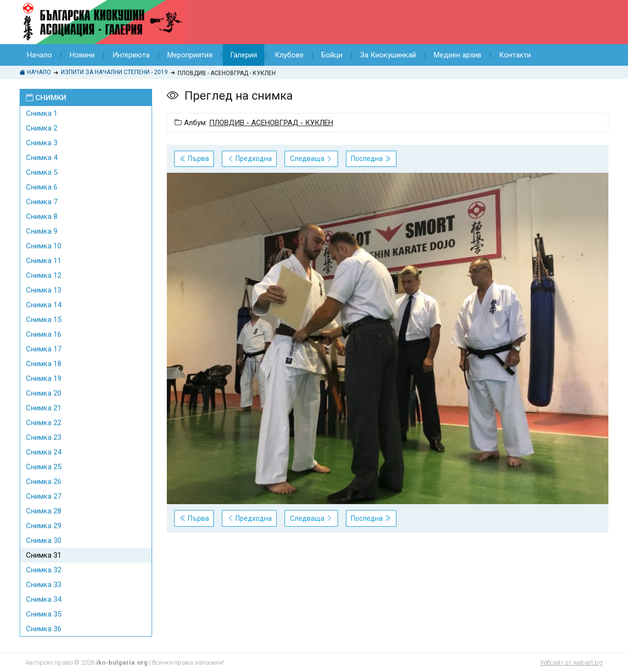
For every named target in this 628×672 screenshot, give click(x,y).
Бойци (332, 55)
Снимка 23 (44, 437)
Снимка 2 (42, 128)
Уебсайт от (571, 662)
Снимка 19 (44, 378)
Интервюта (131, 55)
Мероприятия (190, 55)
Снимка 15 (44, 320)
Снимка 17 (44, 349)
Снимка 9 (42, 231)
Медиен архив (458, 55)
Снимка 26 (44, 482)
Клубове (289, 55)
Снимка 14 (44, 305)
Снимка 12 (44, 275)
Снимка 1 (42, 113)
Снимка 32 (44, 570)
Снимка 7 (42, 202)
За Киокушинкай (388, 55)
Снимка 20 (44, 393)
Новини (82, 55)
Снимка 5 (42, 172)
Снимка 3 (42, 143)
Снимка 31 (44, 555)
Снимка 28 (44, 511)
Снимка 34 (44, 599)
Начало (39, 55)
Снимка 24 (44, 452)
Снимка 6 (42, 187)
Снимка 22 (44, 423)
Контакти (515, 55)
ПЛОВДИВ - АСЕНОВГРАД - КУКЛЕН (271, 123)
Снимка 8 (42, 216)
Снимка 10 (44, 246)
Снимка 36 (44, 629)
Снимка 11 (44, 261)
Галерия (244, 55)
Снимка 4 (42, 158)
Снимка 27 (44, 496)
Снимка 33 (44, 585)
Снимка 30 (44, 540)
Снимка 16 (44, 334)
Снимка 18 (44, 364)
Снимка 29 (44, 526)
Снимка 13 (44, 290)
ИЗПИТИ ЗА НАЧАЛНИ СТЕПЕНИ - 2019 (114, 72)
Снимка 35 (44, 614)
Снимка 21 (44, 408)
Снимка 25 (44, 467)
